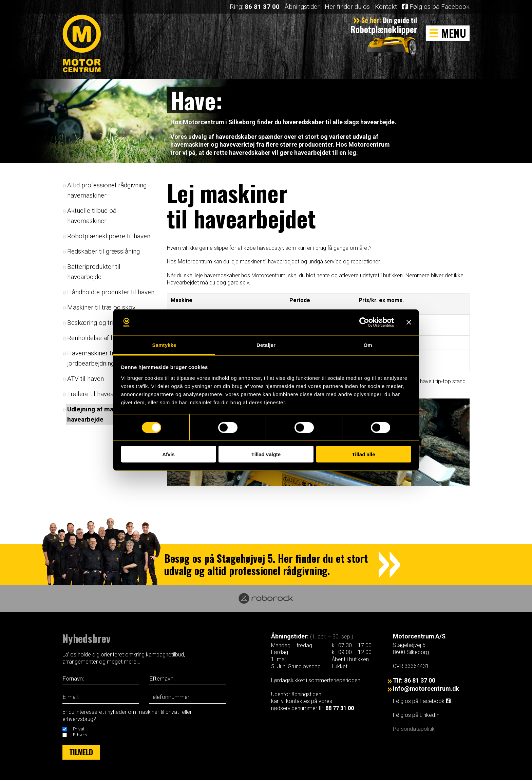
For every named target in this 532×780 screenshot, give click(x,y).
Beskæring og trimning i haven (110, 323)
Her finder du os (347, 7)
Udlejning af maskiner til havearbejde (103, 414)
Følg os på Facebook (436, 7)
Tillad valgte (266, 454)
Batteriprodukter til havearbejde (94, 272)
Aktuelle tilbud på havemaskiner (92, 216)
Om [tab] (368, 345)
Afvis (168, 454)
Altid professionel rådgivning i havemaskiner (108, 190)
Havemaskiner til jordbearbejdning (91, 358)
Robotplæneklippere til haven (109, 236)
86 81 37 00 (262, 7)
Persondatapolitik (414, 729)
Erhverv (80, 734)
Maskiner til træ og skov (101, 307)
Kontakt (386, 7)
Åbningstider (302, 7)
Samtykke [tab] (164, 345)
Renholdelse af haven (97, 338)
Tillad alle (363, 454)
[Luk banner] (409, 322)
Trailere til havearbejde (99, 394)
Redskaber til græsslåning (103, 251)
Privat (79, 729)
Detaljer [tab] (266, 345)
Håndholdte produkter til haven (111, 292)
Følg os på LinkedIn (417, 715)
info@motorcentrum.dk (426, 688)
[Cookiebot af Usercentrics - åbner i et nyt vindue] (364, 322)
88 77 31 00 (340, 708)
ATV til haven (85, 379)
